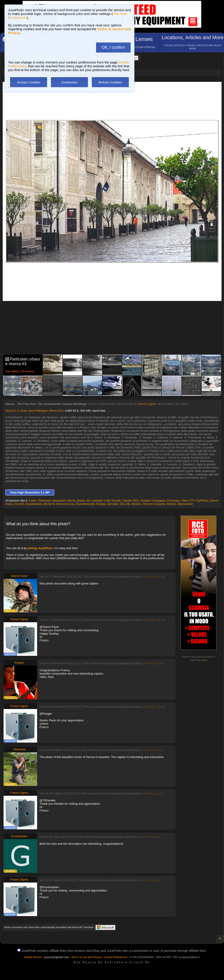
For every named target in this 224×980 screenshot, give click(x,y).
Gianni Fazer (19, 576)
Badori (81, 501)
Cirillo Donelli (112, 501)
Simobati (113, 504)
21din (32, 501)
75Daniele (44, 501)
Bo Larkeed (94, 501)
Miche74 (49, 504)
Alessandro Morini (64, 501)
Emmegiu (173, 501)
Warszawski (185, 504)
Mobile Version (33, 957)
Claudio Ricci (130, 501)
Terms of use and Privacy (86, 957)
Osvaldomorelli (85, 504)
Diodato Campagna (153, 501)
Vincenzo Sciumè (153, 504)
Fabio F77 (188, 501)
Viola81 (171, 504)
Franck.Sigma (147, 404)
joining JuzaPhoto (40, 548)
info (205, 660)
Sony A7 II (12, 411)
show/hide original (153, 577)
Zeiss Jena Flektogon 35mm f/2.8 (42, 411)
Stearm (136, 504)
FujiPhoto (202, 501)
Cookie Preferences (116, 957)
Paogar (101, 504)
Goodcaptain (33, 504)
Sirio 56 (125, 504)
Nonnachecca (65, 504)
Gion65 (19, 504)
